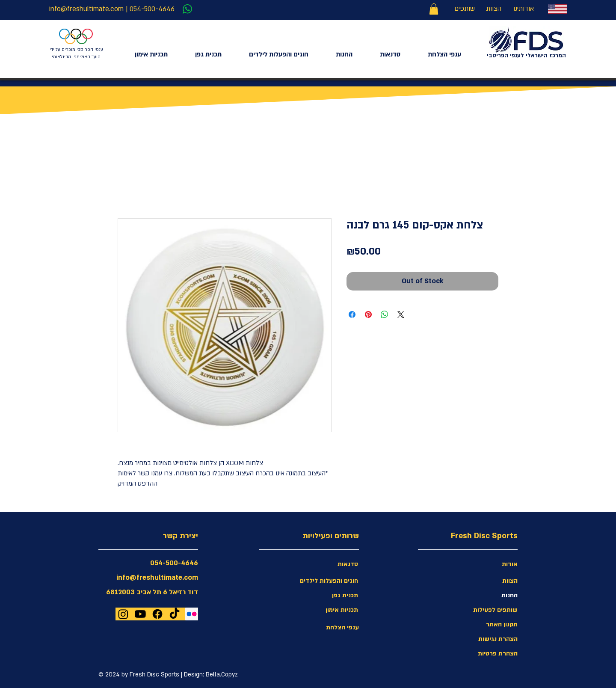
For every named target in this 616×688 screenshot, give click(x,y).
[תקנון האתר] (487, 625)
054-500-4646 (152, 9)
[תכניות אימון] (328, 610)
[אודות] (487, 564)
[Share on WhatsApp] (385, 314)
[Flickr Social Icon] (192, 614)
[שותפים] (464, 9)
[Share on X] (401, 314)
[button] (487, 639)
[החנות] (487, 596)
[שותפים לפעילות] (487, 610)
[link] (434, 9)
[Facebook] (157, 614)
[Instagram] (123, 614)
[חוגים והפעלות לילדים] (328, 581)
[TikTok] (175, 614)
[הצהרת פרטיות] (487, 654)
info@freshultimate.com (86, 9)
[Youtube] (140, 614)
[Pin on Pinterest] (368, 314)
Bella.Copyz (222, 675)
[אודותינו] (524, 9)
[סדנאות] (328, 564)
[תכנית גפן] (328, 596)
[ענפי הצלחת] (329, 628)
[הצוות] (494, 9)
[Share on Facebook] (352, 314)
